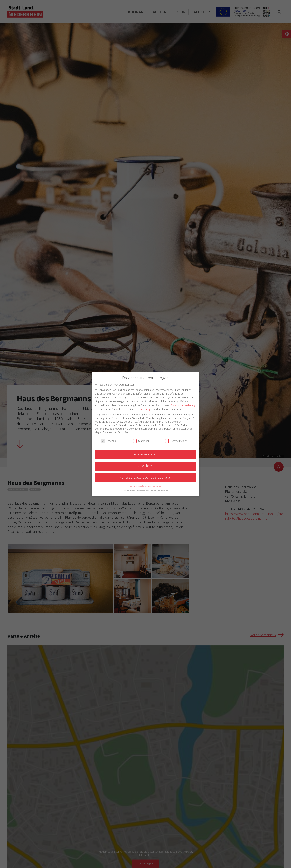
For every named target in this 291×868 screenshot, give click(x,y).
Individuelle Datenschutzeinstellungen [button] (146, 486)
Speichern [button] (145, 466)
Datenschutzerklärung (183, 405)
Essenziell (109, 441)
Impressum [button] (163, 491)
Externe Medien (176, 441)
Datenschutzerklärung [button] (147, 491)
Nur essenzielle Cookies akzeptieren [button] (145, 477)
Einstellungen (146, 409)
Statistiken (141, 441)
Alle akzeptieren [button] (145, 454)
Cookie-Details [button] (129, 491)
